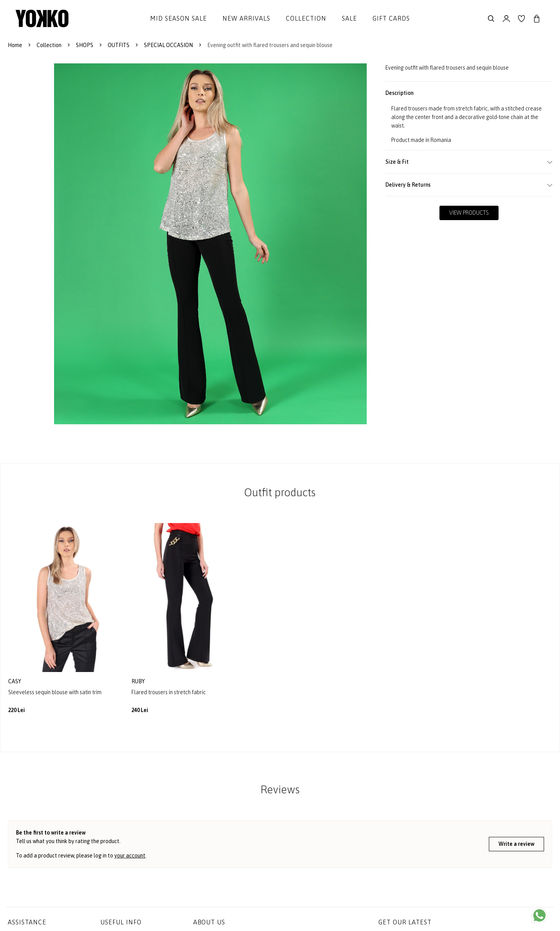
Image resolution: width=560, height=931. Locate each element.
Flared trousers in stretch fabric (169, 692)
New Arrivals (246, 18)
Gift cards (391, 18)
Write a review (516, 844)
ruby (139, 681)
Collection (306, 18)
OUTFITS (119, 45)
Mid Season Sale (178, 18)
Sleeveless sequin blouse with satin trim (55, 692)
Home (15, 45)
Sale (349, 18)
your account (130, 856)
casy (15, 681)
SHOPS (85, 45)
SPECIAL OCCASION (168, 45)
